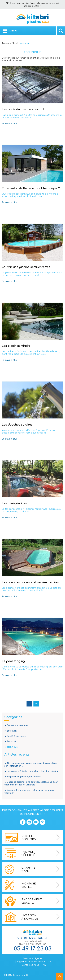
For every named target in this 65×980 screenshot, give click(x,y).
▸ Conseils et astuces (16, 725)
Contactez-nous (30, 965)
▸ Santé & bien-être (15, 736)
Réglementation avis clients (31, 962)
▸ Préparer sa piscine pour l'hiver (23, 777)
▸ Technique (11, 747)
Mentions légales (33, 958)
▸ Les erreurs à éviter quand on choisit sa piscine (31, 771)
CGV (48, 962)
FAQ (44, 965)
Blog (14, 43)
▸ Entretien (10, 731)
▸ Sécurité (10, 742)
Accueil (6, 43)
